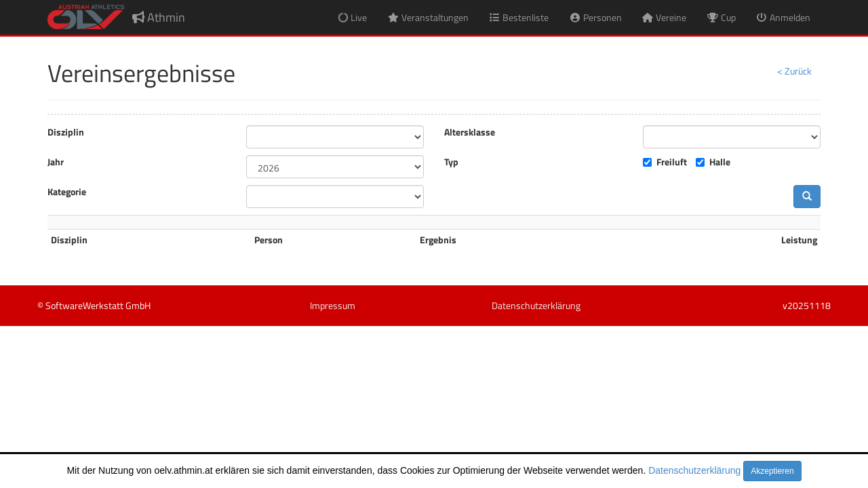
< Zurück (794, 71)
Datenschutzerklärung (694, 470)
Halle (720, 162)
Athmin (159, 17)
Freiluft (672, 162)
